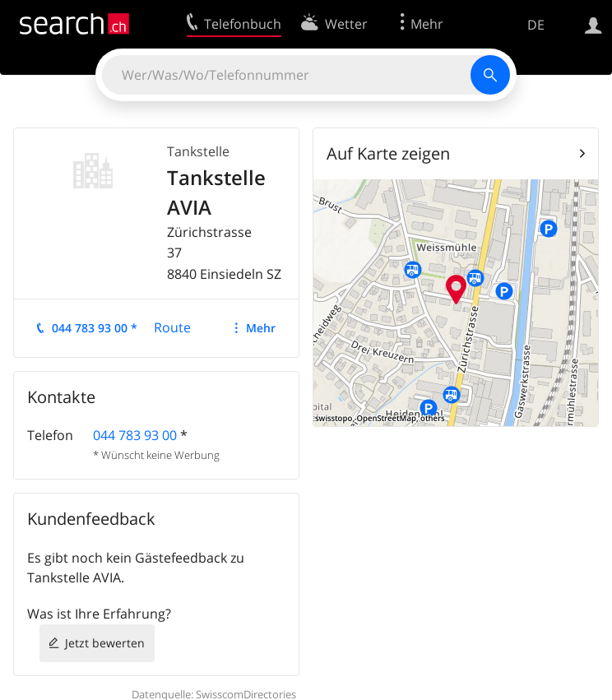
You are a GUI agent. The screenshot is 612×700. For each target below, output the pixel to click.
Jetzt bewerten (105, 643)
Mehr (261, 328)
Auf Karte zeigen (388, 153)
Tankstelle (198, 151)
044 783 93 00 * (95, 328)
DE (536, 25)
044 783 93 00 (135, 435)
